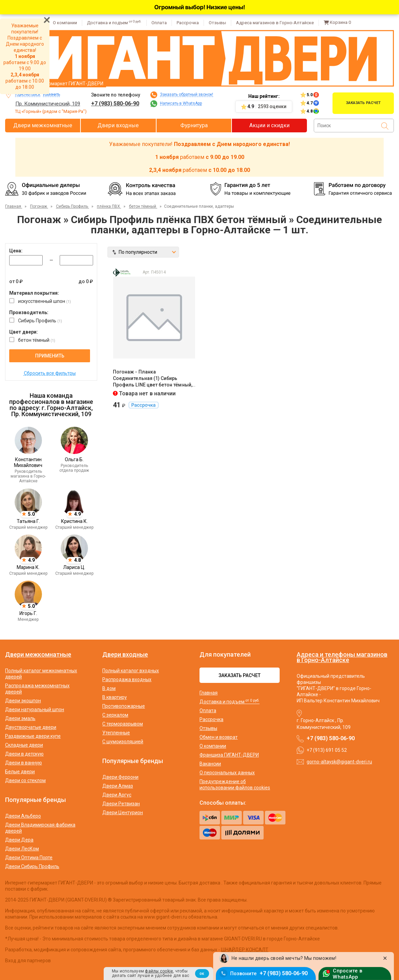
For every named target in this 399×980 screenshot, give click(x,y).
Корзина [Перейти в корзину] (337, 23)
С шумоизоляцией (123, 742)
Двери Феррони (120, 777)
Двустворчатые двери (31, 727)
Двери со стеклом (25, 780)
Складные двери (24, 745)
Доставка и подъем (114, 23)
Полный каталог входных (131, 671)
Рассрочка (188, 23)
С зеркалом (115, 715)
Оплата (159, 23)
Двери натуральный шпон (35, 710)
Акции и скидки (269, 125)
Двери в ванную (24, 763)
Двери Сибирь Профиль (32, 866)
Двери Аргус (117, 795)
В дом (109, 688)
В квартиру (115, 697)
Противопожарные (124, 706)
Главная (209, 693)
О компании (65, 23)
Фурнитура (194, 125)
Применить (50, 356)
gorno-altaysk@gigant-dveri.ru (339, 762)
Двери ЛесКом (22, 849)
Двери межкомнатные (43, 125)
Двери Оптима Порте (29, 858)
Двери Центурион (123, 813)
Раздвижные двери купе (33, 736)
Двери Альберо (23, 816)
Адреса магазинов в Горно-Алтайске (275, 23)
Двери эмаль (20, 718)
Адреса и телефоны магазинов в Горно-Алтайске (342, 657)
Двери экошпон (23, 701)
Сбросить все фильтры (50, 373)
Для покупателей (225, 655)
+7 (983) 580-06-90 (115, 104)
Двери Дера (19, 840)
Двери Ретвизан (121, 804)
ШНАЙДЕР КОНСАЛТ (245, 950)
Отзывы (217, 23)
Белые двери (20, 772)
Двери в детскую (24, 754)
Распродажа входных (127, 679)
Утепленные (116, 733)
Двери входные (118, 125)
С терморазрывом (123, 724)
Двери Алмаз (118, 786)
